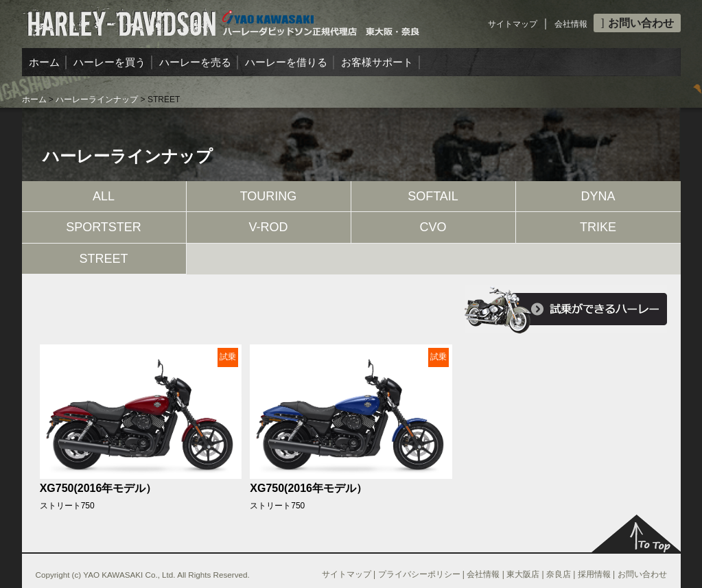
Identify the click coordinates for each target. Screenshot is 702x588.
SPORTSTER (104, 227)
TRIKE (598, 227)
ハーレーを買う (109, 62)
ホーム (44, 62)
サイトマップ (513, 24)
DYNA (598, 196)
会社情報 (571, 24)
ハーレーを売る (195, 62)
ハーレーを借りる (286, 62)
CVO (433, 227)
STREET (103, 259)
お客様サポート (377, 62)
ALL (104, 196)
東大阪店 (523, 574)
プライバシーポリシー (419, 574)
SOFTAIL (433, 196)
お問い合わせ (637, 23)
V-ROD (268, 227)
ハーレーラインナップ (97, 99)
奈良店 (559, 574)
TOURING (269, 196)
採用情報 (594, 574)
